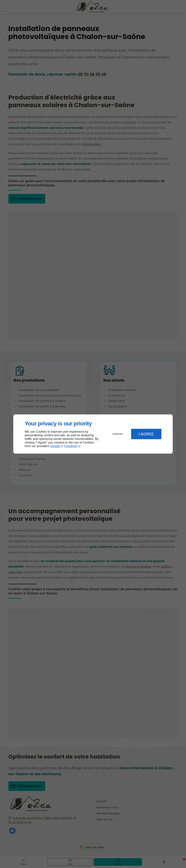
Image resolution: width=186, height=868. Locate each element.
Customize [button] (117, 434)
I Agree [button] (146, 434)
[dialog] (93, 434)
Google (55, 446)
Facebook (71, 446)
